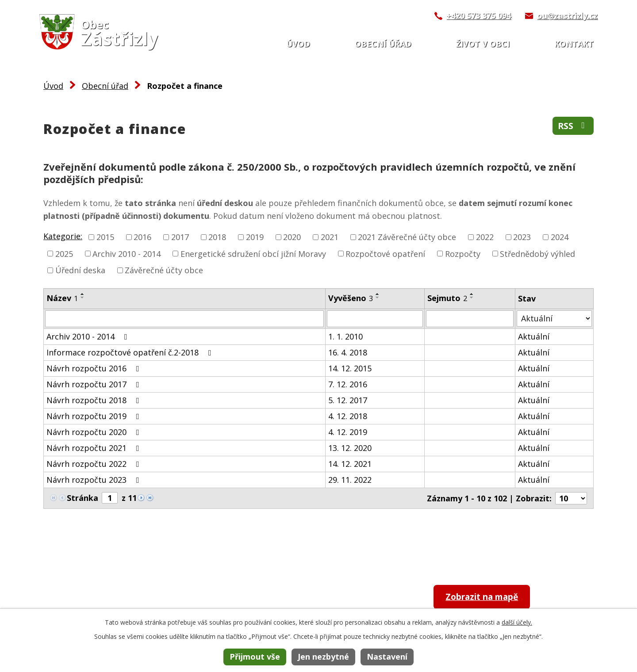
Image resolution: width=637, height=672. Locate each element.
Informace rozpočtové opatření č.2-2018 (131, 352)
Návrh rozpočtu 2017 (95, 384)
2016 (142, 237)
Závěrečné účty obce (164, 270)
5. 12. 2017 (348, 400)
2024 (560, 237)
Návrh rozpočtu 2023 (95, 480)
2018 (217, 237)
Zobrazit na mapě (487, 598)
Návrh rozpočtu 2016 (95, 368)
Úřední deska (80, 270)
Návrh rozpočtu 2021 (95, 448)
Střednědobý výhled (537, 253)
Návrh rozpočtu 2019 (95, 416)
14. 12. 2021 (350, 464)
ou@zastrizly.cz (567, 15)
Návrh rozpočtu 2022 (95, 464)
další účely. (517, 622)
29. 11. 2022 (350, 480)
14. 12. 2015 (350, 368)
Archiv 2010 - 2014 (127, 253)
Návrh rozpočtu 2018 (95, 400)
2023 (522, 237)
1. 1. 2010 (345, 336)
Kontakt (574, 44)
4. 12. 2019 (348, 432)
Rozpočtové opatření (385, 253)
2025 (64, 253)
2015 (105, 237)
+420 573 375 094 (479, 15)
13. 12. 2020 (350, 448)
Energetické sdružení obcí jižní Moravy (253, 253)
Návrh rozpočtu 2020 (95, 432)
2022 (485, 237)
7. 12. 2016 (348, 384)
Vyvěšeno (351, 298)
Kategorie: (63, 236)
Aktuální (534, 336)
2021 (330, 237)
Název (62, 298)
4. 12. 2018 (348, 416)
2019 (255, 237)
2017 (180, 237)
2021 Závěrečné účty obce (407, 237)
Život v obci (483, 44)
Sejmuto (447, 298)
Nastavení (387, 657)
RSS (573, 126)
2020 (292, 237)
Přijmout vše (255, 657)
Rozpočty (463, 253)
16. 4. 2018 (348, 352)
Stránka (83, 498)
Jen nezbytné (323, 657)
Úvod (298, 44)
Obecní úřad (383, 44)
